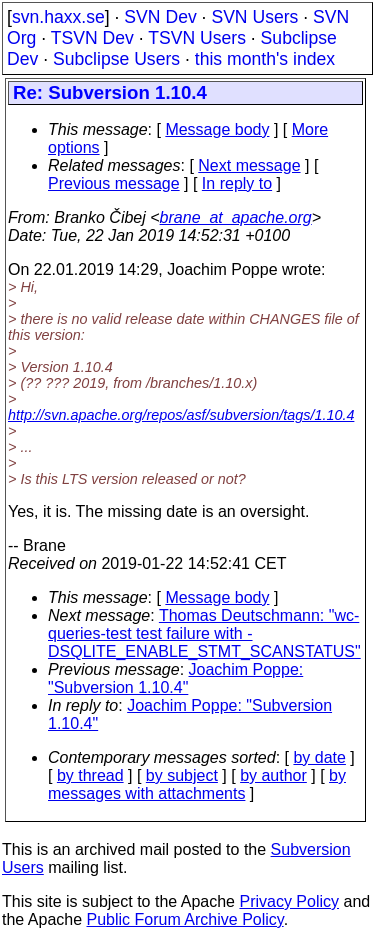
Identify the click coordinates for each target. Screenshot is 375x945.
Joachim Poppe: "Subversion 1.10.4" (175, 678)
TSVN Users (197, 38)
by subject (182, 775)
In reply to (237, 183)
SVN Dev (160, 17)
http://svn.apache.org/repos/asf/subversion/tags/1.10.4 (181, 415)
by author (273, 775)
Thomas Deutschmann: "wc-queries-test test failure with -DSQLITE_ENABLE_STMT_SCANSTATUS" (204, 633)
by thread (90, 775)
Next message (249, 165)
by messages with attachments (197, 784)
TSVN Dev (92, 38)
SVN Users (254, 17)
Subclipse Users (116, 59)
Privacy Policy (289, 901)
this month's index (265, 59)
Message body (217, 129)
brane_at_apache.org (236, 217)
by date (319, 757)
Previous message (114, 183)
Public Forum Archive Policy (185, 919)
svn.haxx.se (58, 17)
